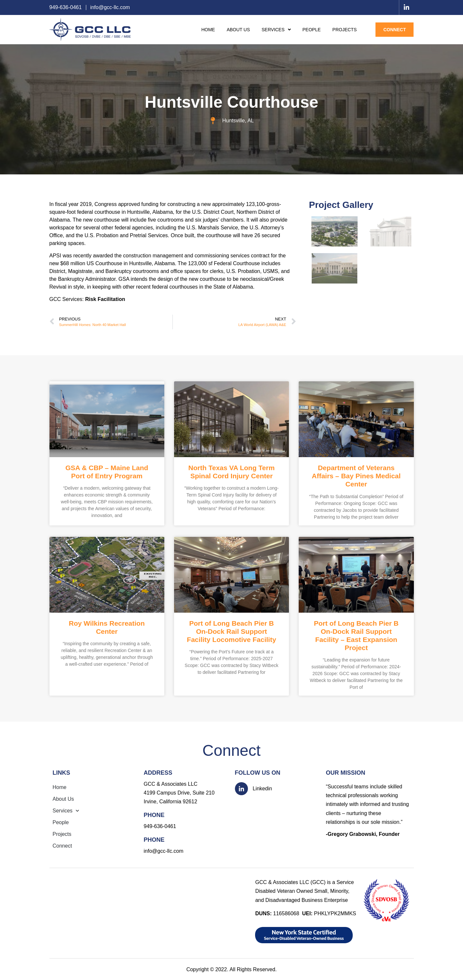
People (312, 30)
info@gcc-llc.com (164, 851)
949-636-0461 (160, 826)
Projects (345, 30)
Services (276, 30)
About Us (238, 30)
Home (208, 30)
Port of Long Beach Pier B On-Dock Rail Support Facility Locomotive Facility (231, 631)
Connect (395, 30)
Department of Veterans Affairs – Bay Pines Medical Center (356, 476)
